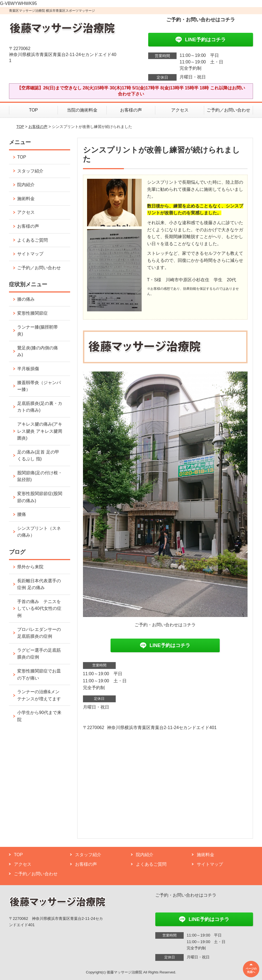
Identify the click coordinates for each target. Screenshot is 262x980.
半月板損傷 (28, 369)
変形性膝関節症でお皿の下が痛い (39, 675)
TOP (33, 110)
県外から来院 (30, 567)
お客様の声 (131, 110)
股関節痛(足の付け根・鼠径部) (40, 476)
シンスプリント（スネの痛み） (39, 532)
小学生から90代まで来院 (39, 716)
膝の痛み (26, 299)
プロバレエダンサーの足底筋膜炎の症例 (39, 633)
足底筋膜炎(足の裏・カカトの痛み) (40, 407)
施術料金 (26, 199)
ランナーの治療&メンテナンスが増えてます (39, 695)
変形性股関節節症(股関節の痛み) (40, 497)
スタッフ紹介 (30, 171)
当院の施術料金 (82, 110)
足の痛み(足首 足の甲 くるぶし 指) (38, 456)
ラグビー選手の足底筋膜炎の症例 (39, 654)
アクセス (180, 110)
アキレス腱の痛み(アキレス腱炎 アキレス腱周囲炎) (40, 431)
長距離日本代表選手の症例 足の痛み (39, 584)
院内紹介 (26, 185)
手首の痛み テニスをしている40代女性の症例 (39, 609)
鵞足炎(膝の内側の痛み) (38, 351)
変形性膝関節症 (32, 313)
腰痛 (22, 514)
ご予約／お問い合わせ (228, 110)
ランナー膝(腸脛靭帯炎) (38, 331)
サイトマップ (30, 254)
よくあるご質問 (32, 240)
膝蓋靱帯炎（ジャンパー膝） (39, 386)
